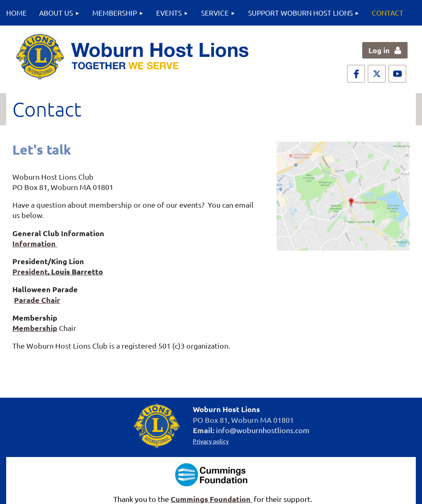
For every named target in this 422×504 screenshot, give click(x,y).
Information (35, 243)
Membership (35, 328)
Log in (379, 50)
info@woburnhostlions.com (263, 430)
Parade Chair (37, 300)
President (30, 271)
